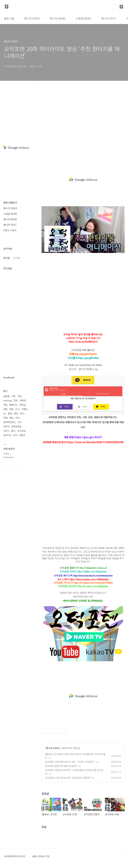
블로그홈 (9, 18)
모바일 (22, 405)
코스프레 (21, 431)
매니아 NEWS (58, 18)
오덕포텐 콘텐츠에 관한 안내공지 (61, 766)
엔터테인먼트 (9, 422)
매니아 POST (109, 18)
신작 (19, 422)
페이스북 (6, 469)
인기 (17, 409)
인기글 (17, 258)
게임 (11, 418)
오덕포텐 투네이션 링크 (15, 856)
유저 (17, 418)
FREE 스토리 (10, 230)
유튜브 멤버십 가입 (41, 856)
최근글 (7, 258)
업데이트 (7, 435)
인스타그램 (14, 469)
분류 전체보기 (10, 203)
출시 (13, 431)
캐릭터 (23, 400)
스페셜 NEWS (83, 18)
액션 (5, 405)
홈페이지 (13, 405)
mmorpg (8, 400)
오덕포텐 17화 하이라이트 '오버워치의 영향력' (68, 778)
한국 (16, 400)
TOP (121, 858)
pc (5, 413)
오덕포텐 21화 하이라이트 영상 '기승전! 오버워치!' (70, 762)
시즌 (13, 396)
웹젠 (10, 413)
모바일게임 (16, 426)
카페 (5, 418)
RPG (22, 413)
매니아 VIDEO (32, 18)
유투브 (22, 469)
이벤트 (24, 409)
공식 (15, 435)
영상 (16, 413)
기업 (19, 396)
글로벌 (6, 396)
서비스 (6, 431)
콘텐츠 (22, 435)
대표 (5, 409)
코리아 (6, 426)
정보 (11, 409)
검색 (114, 7)
